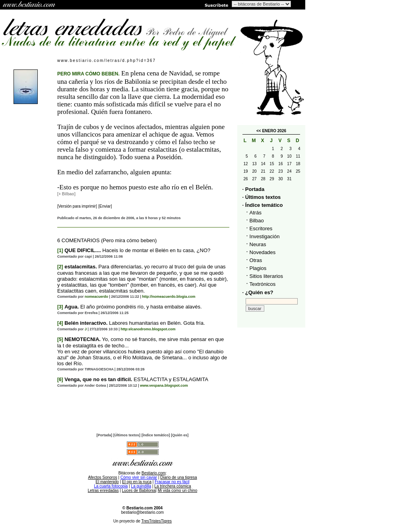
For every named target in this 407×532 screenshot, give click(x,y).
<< (259, 131)
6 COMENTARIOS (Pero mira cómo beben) (107, 240)
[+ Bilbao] (66, 194)
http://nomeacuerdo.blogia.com (169, 297)
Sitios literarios (266, 276)
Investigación (265, 236)
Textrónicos (263, 284)
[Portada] (105, 435)
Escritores (261, 228)
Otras (256, 260)
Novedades (263, 252)
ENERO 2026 (274, 131)
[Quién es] (180, 435)
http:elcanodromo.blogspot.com (148, 329)
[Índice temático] (156, 435)
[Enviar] (105, 206)
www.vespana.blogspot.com (164, 386)
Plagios (258, 268)
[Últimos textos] (127, 435)
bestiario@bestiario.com (142, 512)
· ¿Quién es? (258, 292)
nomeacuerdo (96, 297)
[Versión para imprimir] (77, 206)
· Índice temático (263, 205)
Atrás (256, 213)
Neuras (258, 244)
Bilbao (257, 221)
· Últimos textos (262, 197)
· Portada (254, 189)
